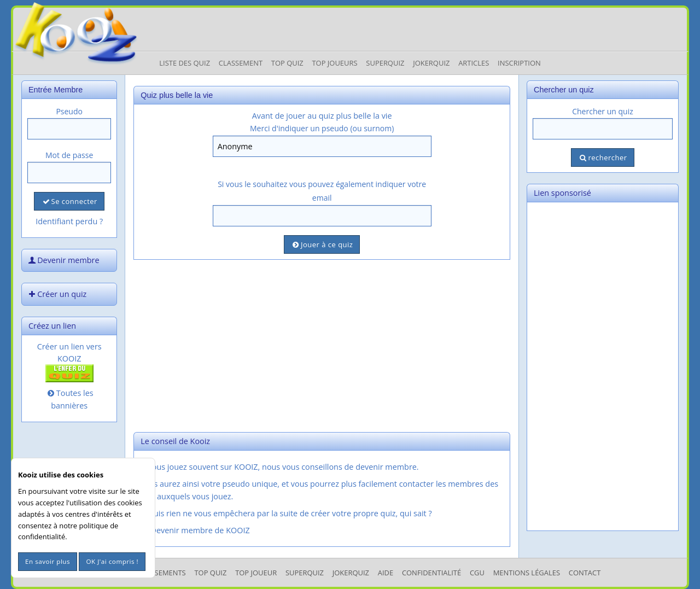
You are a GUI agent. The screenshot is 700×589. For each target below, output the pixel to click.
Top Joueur (256, 573)
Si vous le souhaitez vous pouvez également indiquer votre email (322, 191)
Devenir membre (63, 260)
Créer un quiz (56, 294)
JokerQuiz (431, 63)
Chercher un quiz (603, 111)
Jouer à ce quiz (322, 244)
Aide (386, 573)
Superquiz (385, 63)
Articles (474, 63)
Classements (162, 573)
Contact (585, 573)
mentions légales (527, 573)
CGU (477, 573)
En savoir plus (48, 561)
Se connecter (69, 201)
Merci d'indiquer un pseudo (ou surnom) (322, 128)
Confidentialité (431, 573)
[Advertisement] (322, 345)
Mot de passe (69, 155)
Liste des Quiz (185, 63)
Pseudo (69, 111)
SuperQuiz (305, 573)
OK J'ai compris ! (112, 561)
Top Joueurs (334, 63)
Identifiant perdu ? (69, 221)
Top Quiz (287, 63)
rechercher (602, 158)
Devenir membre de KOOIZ (194, 530)
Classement (241, 63)
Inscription (519, 63)
